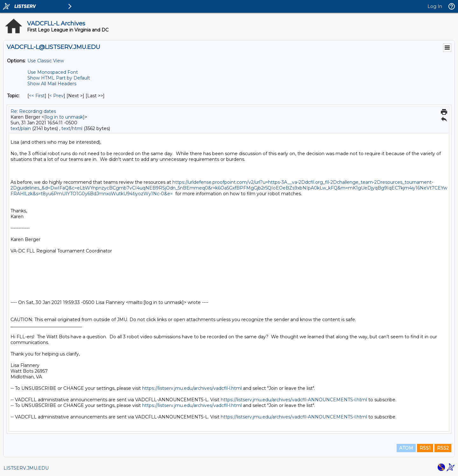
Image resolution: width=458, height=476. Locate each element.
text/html (72, 128)
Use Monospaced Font (53, 72)
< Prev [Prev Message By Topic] (56, 96)
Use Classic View (46, 61)
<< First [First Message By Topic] (37, 96)
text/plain (21, 128)
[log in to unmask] (64, 117)
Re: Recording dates (33, 111)
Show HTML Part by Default (59, 78)
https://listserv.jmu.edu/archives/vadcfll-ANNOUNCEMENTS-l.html (294, 400)
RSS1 (425, 448)
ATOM (406, 448)
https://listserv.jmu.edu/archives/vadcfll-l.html (192, 388)
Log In (435, 6)
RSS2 (443, 448)
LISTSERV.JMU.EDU (26, 468)
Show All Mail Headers (52, 84)
